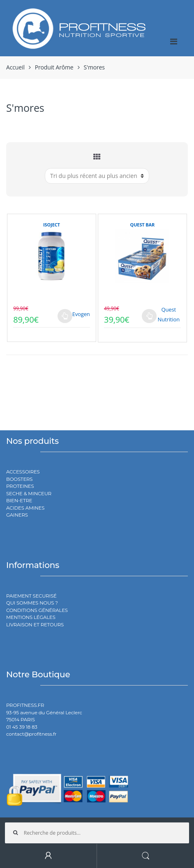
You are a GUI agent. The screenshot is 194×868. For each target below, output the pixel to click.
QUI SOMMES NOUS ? (32, 603)
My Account (48, 856)
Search (145, 856)
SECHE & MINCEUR (29, 494)
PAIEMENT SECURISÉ (31, 596)
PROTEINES (20, 486)
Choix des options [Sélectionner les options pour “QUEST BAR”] (149, 316)
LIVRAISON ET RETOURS (35, 625)
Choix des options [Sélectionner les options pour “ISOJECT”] (65, 316)
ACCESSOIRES (23, 472)
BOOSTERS (19, 479)
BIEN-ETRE (19, 501)
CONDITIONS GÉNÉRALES (37, 610)
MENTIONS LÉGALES (31, 617)
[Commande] (97, 176)
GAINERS (17, 515)
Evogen (81, 314)
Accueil (15, 67)
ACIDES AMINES (25, 508)
